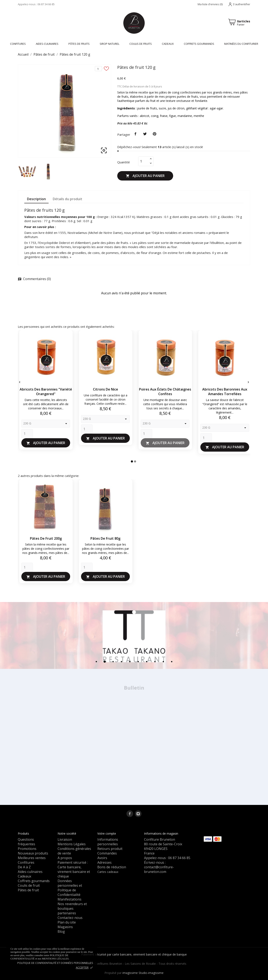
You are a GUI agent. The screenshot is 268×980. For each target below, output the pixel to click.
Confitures (26, 862)
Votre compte (107, 833)
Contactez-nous (70, 918)
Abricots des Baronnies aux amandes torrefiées (225, 392)
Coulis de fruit (29, 885)
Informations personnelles (108, 842)
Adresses (104, 862)
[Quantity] (27, 434)
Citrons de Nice (106, 389)
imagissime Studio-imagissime (143, 973)
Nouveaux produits (33, 853)
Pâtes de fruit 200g (46, 538)
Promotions (27, 849)
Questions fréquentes (26, 842)
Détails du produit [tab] (68, 199)
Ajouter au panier (145, 176)
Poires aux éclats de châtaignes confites (165, 392)
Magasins (65, 927)
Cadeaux (168, 44)
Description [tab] (36, 199)
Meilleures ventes (32, 858)
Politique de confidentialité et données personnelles (55, 963)
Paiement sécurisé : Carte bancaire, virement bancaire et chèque (74, 869)
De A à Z (24, 867)
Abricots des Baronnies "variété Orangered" (46, 392)
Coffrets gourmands (199, 44)
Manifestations (70, 899)
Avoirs (102, 858)
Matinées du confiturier (241, 44)
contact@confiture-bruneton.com (159, 869)
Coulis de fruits (141, 44)
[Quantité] (143, 161)
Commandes (107, 853)
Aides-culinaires (47, 44)
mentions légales (55, 959)
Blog (61, 931)
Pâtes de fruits (79, 44)
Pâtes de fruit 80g (105, 538)
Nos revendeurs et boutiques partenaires (72, 908)
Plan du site (67, 922)
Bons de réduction (112, 867)
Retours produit (110, 849)
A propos (65, 858)
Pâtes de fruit (28, 890)
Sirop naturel (110, 44)
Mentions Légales (72, 844)
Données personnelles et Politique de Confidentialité (70, 888)
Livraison (65, 839)
